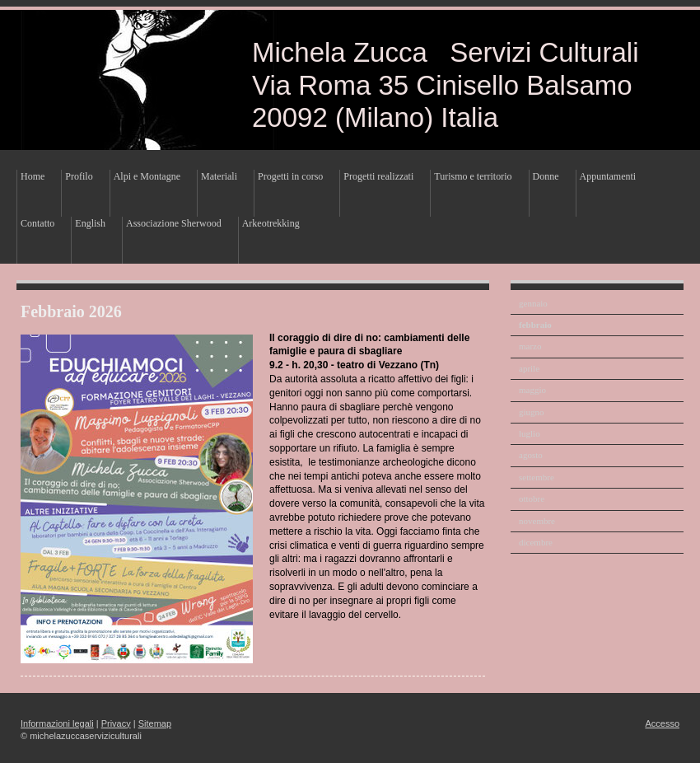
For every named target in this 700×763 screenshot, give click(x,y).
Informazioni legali (57, 723)
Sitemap (155, 723)
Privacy (116, 723)
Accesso (662, 723)
